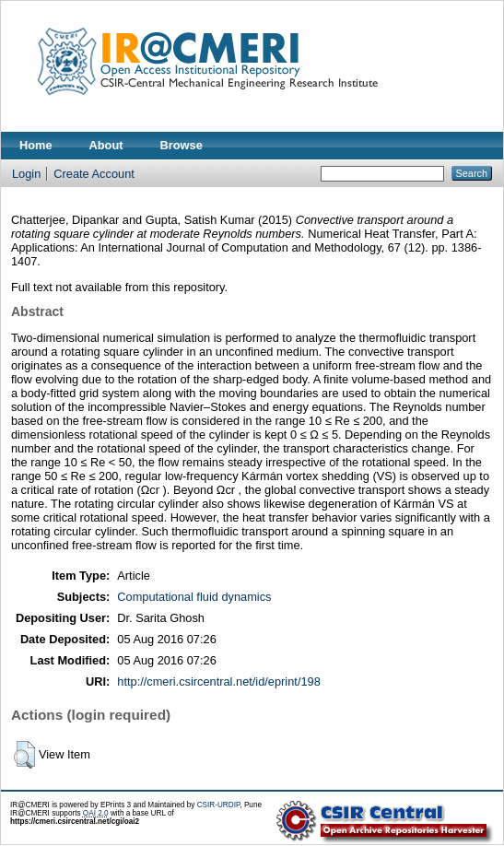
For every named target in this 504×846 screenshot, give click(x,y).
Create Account (94, 174)
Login (26, 174)
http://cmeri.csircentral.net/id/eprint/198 (219, 681)
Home (36, 145)
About (106, 145)
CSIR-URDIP (219, 805)
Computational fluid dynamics (194, 597)
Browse (182, 145)
